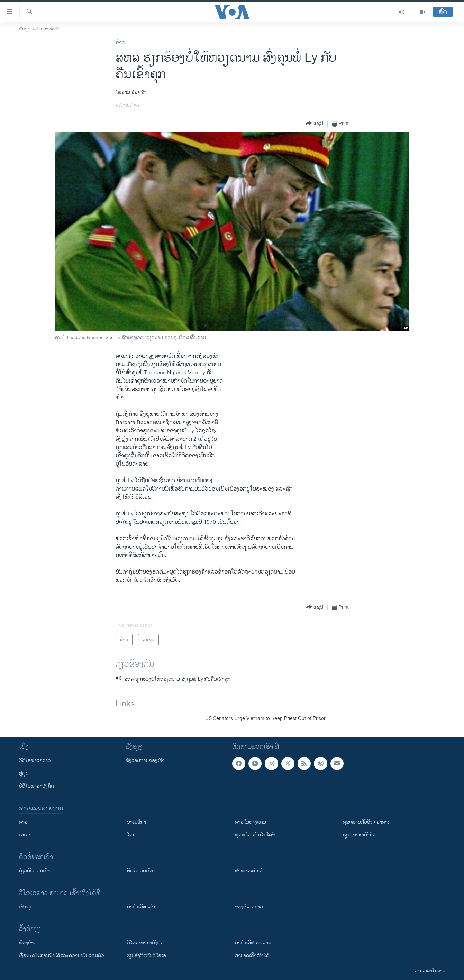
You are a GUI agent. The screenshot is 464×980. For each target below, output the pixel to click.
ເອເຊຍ (25, 835)
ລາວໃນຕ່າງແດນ (251, 822)
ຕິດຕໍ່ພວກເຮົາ (140, 871)
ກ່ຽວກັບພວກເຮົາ (34, 871)
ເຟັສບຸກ (26, 907)
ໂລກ (131, 835)
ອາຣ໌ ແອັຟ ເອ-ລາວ (253, 943)
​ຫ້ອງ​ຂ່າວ (28, 943)
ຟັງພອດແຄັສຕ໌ (249, 871)
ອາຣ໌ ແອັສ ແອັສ (142, 907)
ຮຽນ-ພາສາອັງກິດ (359, 835)
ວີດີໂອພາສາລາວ (35, 761)
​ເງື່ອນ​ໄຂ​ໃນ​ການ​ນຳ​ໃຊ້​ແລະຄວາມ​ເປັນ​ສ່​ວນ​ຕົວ (62, 956)
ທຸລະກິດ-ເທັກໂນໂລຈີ (255, 835)
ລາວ (23, 822)
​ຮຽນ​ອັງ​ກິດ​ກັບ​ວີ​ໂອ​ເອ (147, 956)
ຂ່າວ (120, 43)
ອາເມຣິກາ (137, 822)
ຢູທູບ (24, 773)
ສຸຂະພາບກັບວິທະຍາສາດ (367, 822)
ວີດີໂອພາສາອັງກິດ (37, 786)
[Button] (315, 124)
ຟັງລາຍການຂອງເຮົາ (145, 761)
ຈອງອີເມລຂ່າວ (249, 907)
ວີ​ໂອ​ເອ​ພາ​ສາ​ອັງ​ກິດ (145, 943)
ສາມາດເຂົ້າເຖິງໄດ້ (252, 956)
